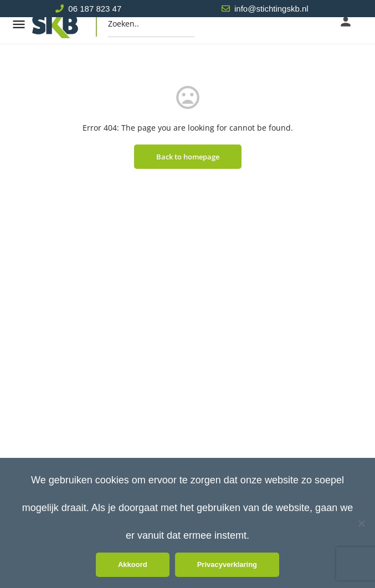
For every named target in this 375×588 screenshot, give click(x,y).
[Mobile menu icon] (19, 24)
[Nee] (361, 523)
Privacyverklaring (227, 564)
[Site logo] (66, 24)
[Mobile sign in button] (346, 22)
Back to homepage (188, 157)
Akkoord (133, 564)
